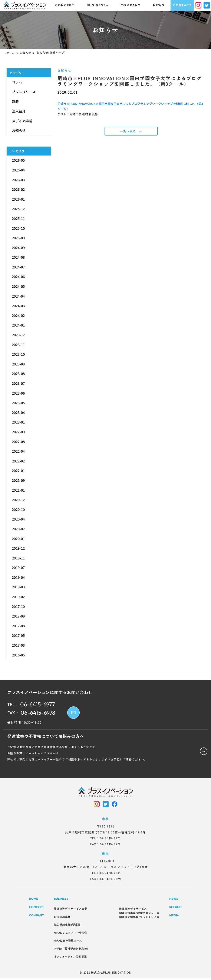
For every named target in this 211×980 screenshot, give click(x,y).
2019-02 (18, 597)
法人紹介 (19, 111)
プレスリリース (24, 92)
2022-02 (18, 461)
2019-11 (18, 558)
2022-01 (18, 471)
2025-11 (18, 218)
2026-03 (18, 180)
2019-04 (18, 577)
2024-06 (18, 277)
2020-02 (18, 529)
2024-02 (18, 315)
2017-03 (18, 645)
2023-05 (18, 403)
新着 (15, 101)
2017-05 (18, 635)
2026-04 (18, 170)
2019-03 (18, 587)
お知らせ (19, 130)
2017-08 (18, 626)
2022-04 (18, 451)
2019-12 (18, 548)
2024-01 (18, 325)
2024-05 (18, 286)
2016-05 (18, 655)
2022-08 (18, 442)
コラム (17, 82)
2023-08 (18, 374)
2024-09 (18, 248)
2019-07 (18, 568)
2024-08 (18, 257)
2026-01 (18, 199)
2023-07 (18, 383)
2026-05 (18, 160)
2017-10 (18, 606)
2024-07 (18, 267)
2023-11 (18, 345)
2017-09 (18, 616)
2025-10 (18, 228)
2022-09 (18, 432)
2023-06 (18, 393)
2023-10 (18, 354)
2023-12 (18, 335)
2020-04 (18, 519)
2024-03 (18, 306)
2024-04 (18, 296)
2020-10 (18, 509)
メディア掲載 (22, 121)
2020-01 (18, 538)
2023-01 (18, 422)
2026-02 (18, 189)
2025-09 (18, 238)
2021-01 (18, 490)
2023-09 (18, 364)
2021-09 (18, 480)
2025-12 (18, 209)
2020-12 (18, 500)
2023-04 (18, 412)
